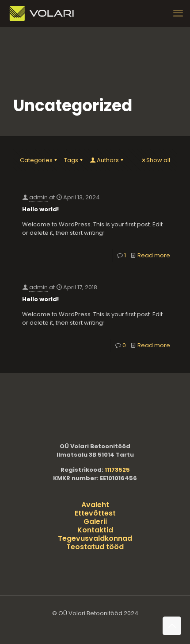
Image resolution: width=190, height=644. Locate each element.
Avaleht (95, 505)
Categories (39, 160)
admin (38, 197)
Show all (155, 160)
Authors (107, 160)
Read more (154, 255)
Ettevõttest (95, 513)
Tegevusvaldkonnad (95, 538)
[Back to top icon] (172, 626)
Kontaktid (95, 530)
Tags (74, 160)
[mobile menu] (178, 13)
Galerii (95, 522)
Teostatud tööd (95, 547)
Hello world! (40, 209)
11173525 (117, 470)
